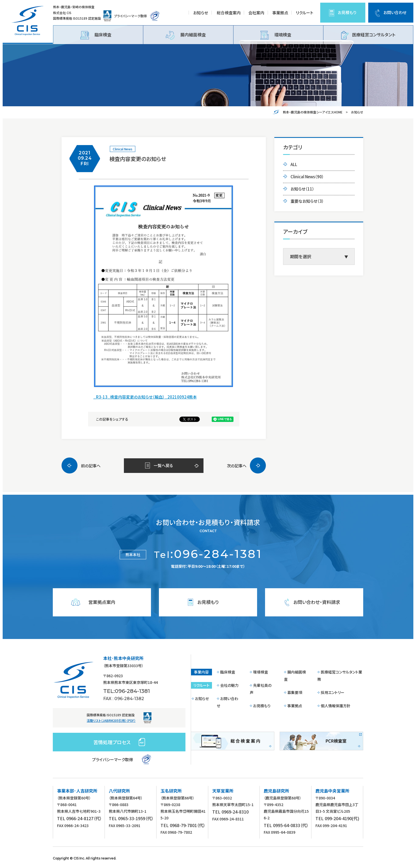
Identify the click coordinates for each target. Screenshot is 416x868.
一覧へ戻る (163, 465)
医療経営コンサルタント (368, 35)
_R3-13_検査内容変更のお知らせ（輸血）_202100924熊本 (145, 397)
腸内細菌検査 (186, 35)
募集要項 (295, 692)
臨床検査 (96, 35)
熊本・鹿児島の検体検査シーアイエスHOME (313, 112)
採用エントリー (333, 692)
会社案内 (256, 13)
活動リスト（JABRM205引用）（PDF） (111, 720)
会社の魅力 (229, 685)
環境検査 (276, 35)
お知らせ (201, 13)
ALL (294, 164)
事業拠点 (280, 13)
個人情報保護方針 (336, 706)
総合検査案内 (229, 13)
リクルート (305, 13)
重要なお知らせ (307, 201)
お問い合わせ (395, 12)
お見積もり (347, 12)
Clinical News (123, 149)
